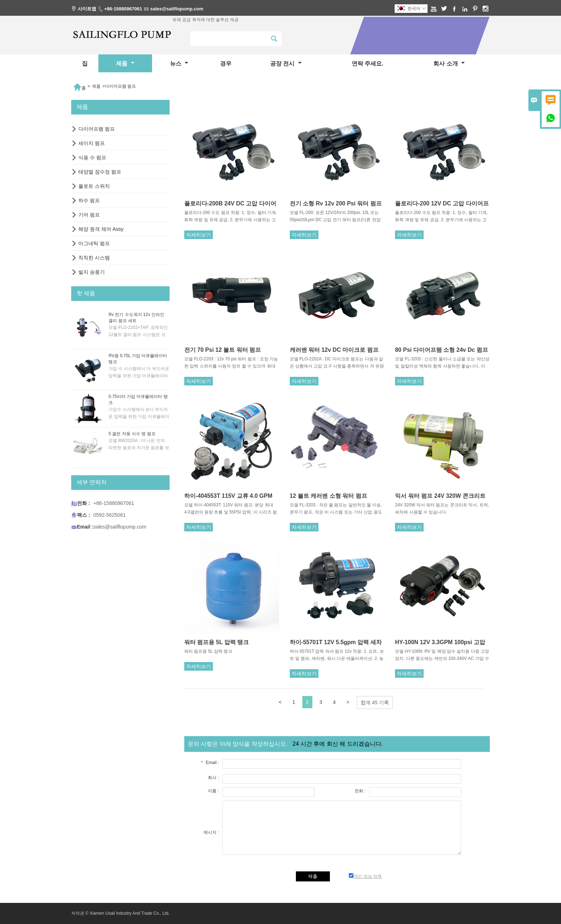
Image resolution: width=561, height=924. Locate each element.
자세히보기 (199, 235)
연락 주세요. (368, 64)
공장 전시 (286, 64)
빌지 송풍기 (92, 272)
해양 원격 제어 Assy (101, 229)
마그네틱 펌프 (94, 243)
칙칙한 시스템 (94, 258)
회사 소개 (449, 64)
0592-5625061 (109, 515)
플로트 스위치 (94, 186)
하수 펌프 (89, 200)
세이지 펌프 (92, 143)
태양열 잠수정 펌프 (100, 172)
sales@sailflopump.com (177, 9)
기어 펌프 (89, 215)
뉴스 (179, 64)
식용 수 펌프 (92, 157)
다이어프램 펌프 (97, 129)
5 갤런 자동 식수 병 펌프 (132, 434)
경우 (226, 64)
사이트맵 (87, 9)
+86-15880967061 (123, 9)
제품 (125, 64)
